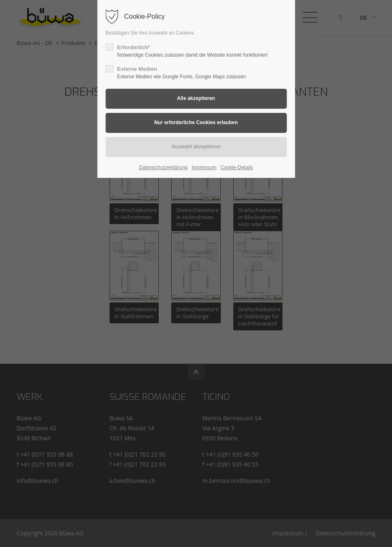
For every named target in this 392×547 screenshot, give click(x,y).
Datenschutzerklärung (164, 167)
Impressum (204, 167)
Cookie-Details (237, 167)
